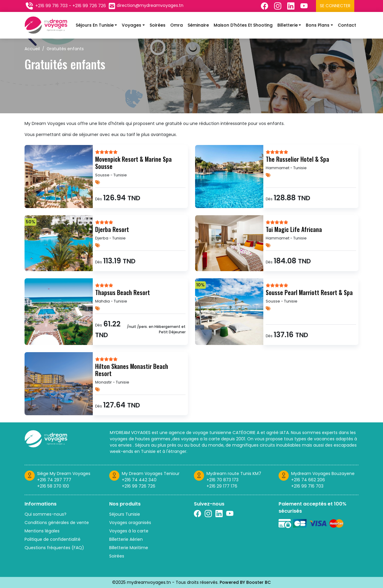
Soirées (158, 25)
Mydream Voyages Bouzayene (323, 474)
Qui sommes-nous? (45, 514)
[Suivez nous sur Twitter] (305, 6)
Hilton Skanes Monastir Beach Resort (132, 370)
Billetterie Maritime (129, 548)
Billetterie (288, 25)
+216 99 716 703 (307, 486)
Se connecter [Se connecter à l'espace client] (335, 6)
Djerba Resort (112, 229)
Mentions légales (42, 531)
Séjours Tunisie (125, 514)
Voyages (132, 25)
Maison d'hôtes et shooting (243, 25)
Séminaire (198, 25)
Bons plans (318, 25)
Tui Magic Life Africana (294, 229)
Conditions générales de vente (57, 523)
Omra (177, 25)
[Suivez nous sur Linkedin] (291, 6)
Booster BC (259, 582)
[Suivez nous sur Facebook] (265, 6)
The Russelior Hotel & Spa (297, 159)
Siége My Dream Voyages (64, 474)
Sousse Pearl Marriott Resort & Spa (309, 292)
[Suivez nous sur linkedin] (219, 514)
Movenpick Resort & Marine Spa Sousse (133, 163)
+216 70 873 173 (222, 480)
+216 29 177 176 (222, 486)
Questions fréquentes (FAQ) (54, 548)
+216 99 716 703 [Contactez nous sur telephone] (51, 6)
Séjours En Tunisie (95, 25)
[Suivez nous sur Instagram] (278, 6)
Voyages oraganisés (130, 523)
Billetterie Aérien (126, 539)
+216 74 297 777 (54, 480)
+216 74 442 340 (139, 480)
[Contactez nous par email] (146, 6)
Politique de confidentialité (53, 539)
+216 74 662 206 (308, 480)
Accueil (32, 49)
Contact (347, 25)
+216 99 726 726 (139, 486)
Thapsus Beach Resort (123, 292)
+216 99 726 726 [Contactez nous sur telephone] (89, 6)
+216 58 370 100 (53, 486)
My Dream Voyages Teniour (151, 474)
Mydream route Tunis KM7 (234, 474)
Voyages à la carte (129, 531)
